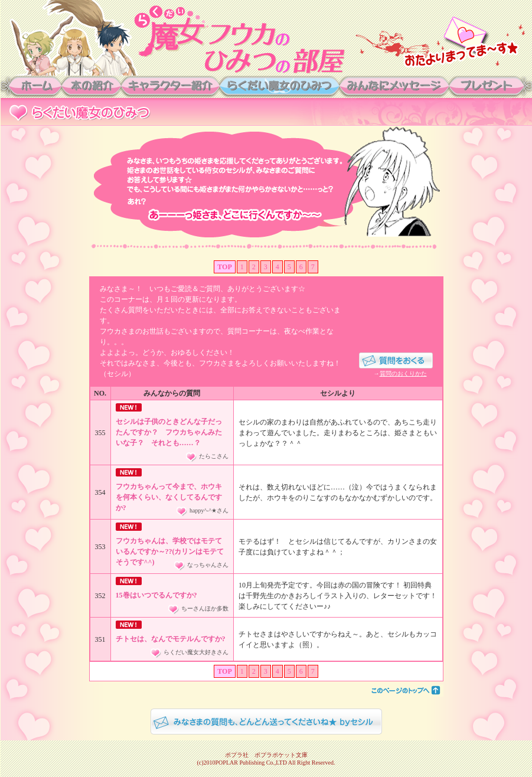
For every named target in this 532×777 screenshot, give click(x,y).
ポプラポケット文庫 (281, 755)
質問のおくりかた (403, 373)
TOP (224, 267)
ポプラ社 (237, 755)
